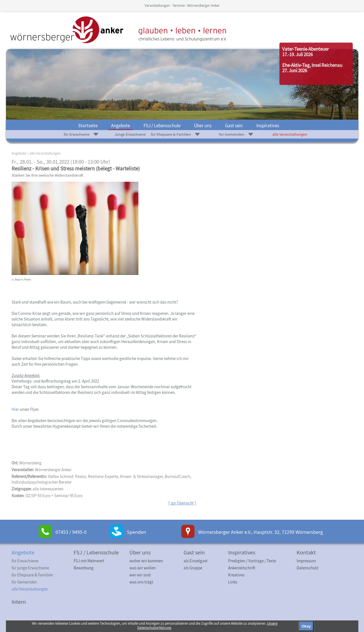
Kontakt (306, 552)
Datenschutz (307, 568)
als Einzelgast (196, 561)
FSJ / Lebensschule (162, 126)
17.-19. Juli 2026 (297, 54)
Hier (16, 409)
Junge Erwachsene (130, 134)
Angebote (121, 126)
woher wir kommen (146, 561)
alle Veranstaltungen (290, 134)
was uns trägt (141, 582)
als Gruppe (193, 568)
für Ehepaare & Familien (171, 134)
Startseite (88, 126)
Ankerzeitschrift (242, 568)
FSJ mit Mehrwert (89, 561)
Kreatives (236, 575)
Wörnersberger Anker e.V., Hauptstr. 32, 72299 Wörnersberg (261, 532)
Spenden (136, 532)
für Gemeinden (232, 134)
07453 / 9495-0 (71, 532)
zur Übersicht (182, 503)
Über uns (203, 126)
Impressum (306, 561)
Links (233, 582)
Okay (306, 626)
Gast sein (234, 126)
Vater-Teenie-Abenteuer (305, 49)
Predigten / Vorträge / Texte (252, 561)
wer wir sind (140, 575)
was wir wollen (143, 568)
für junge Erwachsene (30, 568)
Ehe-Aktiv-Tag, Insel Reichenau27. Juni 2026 (312, 68)
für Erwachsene (77, 134)
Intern (19, 602)
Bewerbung (84, 568)
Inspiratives (268, 126)
